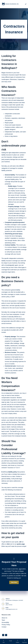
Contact (4, 627)
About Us (4, 618)
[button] (14, 582)
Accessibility (5, 622)
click (8, 544)
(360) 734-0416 (9, 605)
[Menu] (26, 4)
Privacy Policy (6, 625)
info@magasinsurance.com (11, 609)
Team (3, 620)
